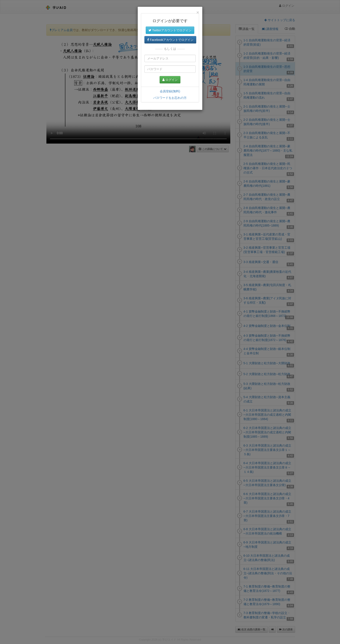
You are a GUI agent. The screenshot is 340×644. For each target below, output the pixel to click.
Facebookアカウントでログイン (170, 40)
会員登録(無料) (170, 91)
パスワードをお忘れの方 (170, 98)
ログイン (170, 80)
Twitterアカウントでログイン (170, 30)
